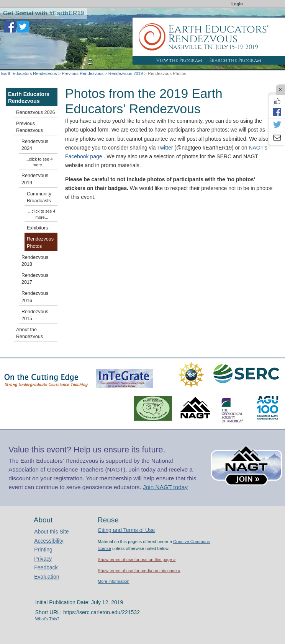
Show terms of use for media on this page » (139, 571)
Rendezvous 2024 (35, 145)
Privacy (43, 559)
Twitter (165, 148)
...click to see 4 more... (39, 162)
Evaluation (47, 577)
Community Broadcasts (39, 197)
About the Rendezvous (29, 333)
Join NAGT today (165, 487)
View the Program (179, 60)
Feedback (46, 568)
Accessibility (49, 541)
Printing (43, 550)
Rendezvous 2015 (35, 315)
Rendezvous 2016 (35, 297)
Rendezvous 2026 (36, 112)
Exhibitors (37, 228)
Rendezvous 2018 (35, 261)
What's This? (47, 619)
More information (114, 581)
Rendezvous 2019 (126, 73)
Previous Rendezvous (83, 73)
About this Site (51, 532)
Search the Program (235, 60)
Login (237, 4)
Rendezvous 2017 (35, 279)
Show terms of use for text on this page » (137, 559)
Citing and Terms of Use (126, 530)
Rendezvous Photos (40, 242)
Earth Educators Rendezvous (29, 73)
